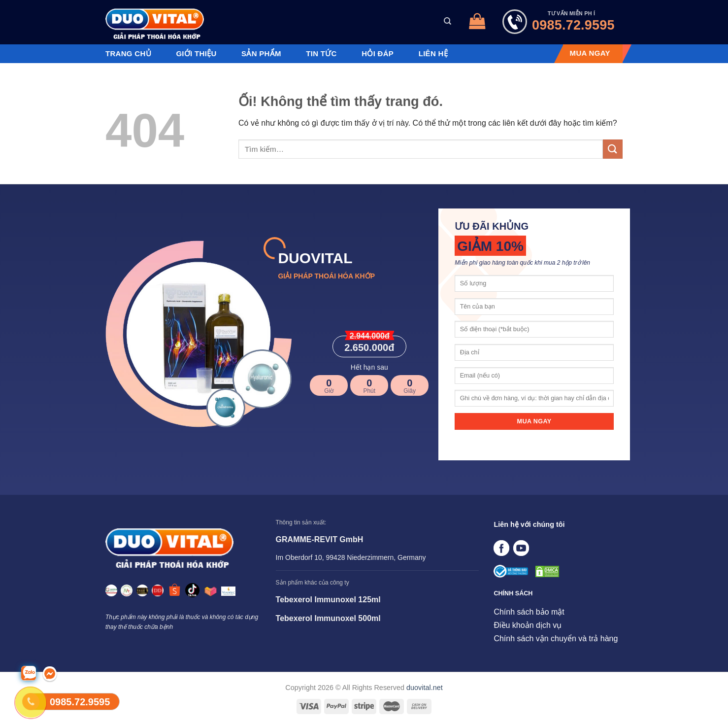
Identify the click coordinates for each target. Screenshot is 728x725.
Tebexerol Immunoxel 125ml (328, 600)
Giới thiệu (196, 54)
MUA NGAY (590, 53)
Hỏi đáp (378, 54)
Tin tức (321, 54)
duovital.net (425, 688)
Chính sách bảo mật (529, 612)
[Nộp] (613, 149)
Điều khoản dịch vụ (528, 625)
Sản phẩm (261, 54)
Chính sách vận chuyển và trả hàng (556, 639)
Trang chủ (128, 54)
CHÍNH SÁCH (513, 593)
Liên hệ (433, 54)
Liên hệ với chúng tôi (529, 524)
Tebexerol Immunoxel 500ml (328, 618)
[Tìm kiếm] (447, 21)
